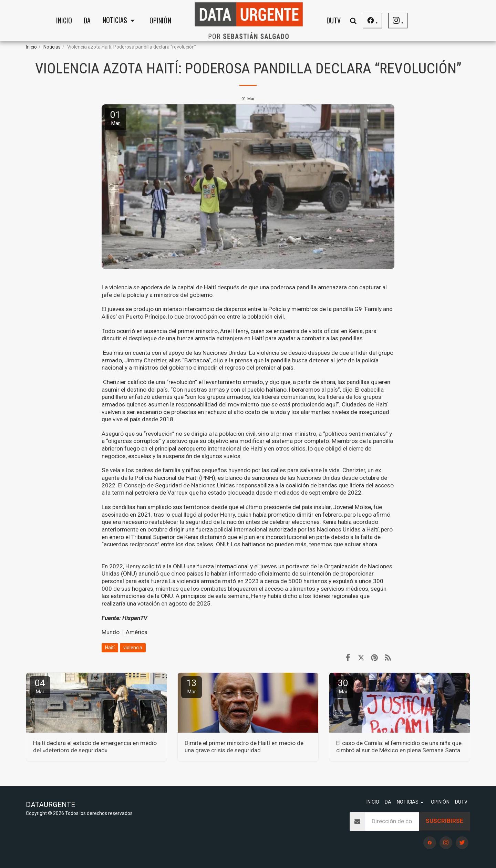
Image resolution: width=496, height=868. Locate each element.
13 (192, 686)
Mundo (111, 632)
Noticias (52, 47)
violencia (133, 648)
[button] (120, 21)
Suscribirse (445, 821)
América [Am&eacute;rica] (137, 632)
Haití (110, 648)
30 (343, 686)
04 (40, 686)
